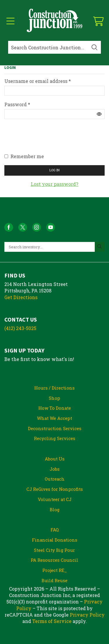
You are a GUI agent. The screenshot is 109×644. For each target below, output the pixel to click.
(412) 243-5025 (20, 328)
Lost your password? (54, 184)
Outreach (55, 479)
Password (17, 104)
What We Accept (54, 418)
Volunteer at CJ (55, 499)
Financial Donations (55, 540)
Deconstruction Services (55, 428)
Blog (55, 509)
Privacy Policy (87, 615)
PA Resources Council (54, 560)
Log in (54, 170)
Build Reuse (54, 580)
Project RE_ (55, 570)
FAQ (55, 530)
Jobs (55, 469)
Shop (54, 398)
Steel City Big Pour (54, 550)
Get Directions (21, 297)
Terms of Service (52, 621)
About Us (55, 459)
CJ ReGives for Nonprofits (55, 489)
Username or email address (38, 81)
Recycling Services (55, 438)
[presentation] (49, 139)
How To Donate (55, 408)
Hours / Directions (54, 388)
